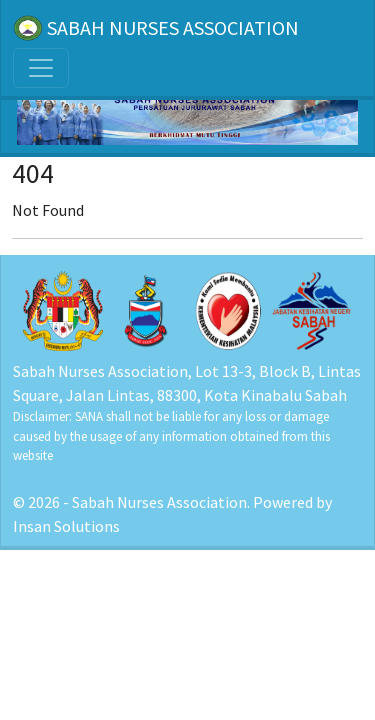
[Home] (187, 100)
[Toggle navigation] (41, 68)
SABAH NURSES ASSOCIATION (156, 28)
